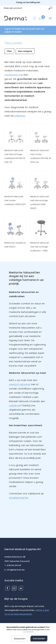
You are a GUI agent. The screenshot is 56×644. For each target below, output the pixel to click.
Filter (9, 51)
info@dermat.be (15, 570)
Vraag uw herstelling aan (28, 2)
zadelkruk (15, 406)
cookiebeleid (28, 632)
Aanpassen (20, 639)
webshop (20, 116)
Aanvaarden (39, 638)
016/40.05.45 (13, 565)
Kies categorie (25, 51)
